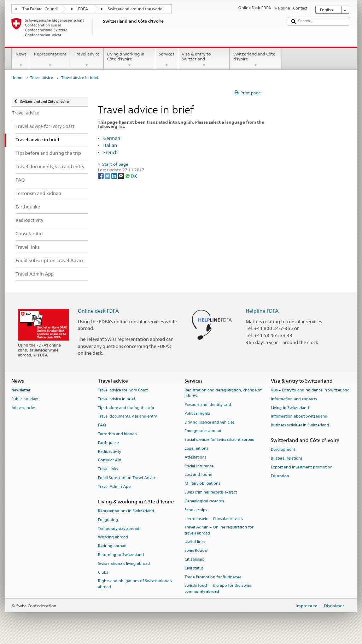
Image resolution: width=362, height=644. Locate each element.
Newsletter (21, 390)
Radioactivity (109, 452)
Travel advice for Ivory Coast (123, 390)
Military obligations (202, 484)
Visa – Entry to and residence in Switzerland (310, 390)
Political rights (197, 413)
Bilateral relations (287, 458)
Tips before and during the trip (126, 408)
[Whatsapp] (128, 175)
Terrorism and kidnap (117, 434)
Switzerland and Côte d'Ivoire (256, 60)
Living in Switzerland (290, 408)
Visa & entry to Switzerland (204, 60)
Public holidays (25, 399)
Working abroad (113, 537)
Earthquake (108, 443)
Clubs (103, 572)
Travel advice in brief (116, 399)
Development (283, 450)
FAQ (102, 426)
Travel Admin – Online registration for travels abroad (219, 530)
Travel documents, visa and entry (127, 417)
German (112, 138)
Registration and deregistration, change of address (223, 393)
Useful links (195, 542)
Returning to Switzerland (121, 555)
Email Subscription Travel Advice (127, 478)
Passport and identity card (208, 405)
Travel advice (87, 60)
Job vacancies (23, 408)
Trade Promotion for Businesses (213, 577)
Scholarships (196, 510)
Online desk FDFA (98, 311)
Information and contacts (294, 399)
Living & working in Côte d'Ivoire (129, 60)
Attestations (195, 457)
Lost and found (198, 475)
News (21, 60)
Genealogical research (204, 501)
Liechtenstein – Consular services (214, 519)
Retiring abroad (112, 546)
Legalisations (196, 448)
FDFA (83, 9)
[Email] (134, 175)
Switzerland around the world (135, 9)
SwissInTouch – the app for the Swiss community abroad (218, 589)
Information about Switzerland (299, 417)
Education (280, 476)
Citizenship (195, 559)
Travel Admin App (114, 487)
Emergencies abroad (203, 431)
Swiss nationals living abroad (124, 564)
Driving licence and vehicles (209, 422)
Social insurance (199, 466)
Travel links (108, 469)
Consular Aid (110, 460)
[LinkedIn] (115, 175)
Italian (110, 145)
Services (167, 60)
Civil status (194, 568)
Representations (50, 60)
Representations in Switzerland (126, 511)
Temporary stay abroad (119, 529)
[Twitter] (108, 175)
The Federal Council (40, 9)
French (110, 152)
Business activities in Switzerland (300, 426)
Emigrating (108, 520)
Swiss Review (196, 551)
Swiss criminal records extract (211, 492)
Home (17, 78)
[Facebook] (101, 175)
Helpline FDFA (262, 311)
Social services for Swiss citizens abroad (220, 440)
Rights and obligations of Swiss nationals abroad (135, 584)
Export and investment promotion (302, 467)
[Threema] (121, 175)
